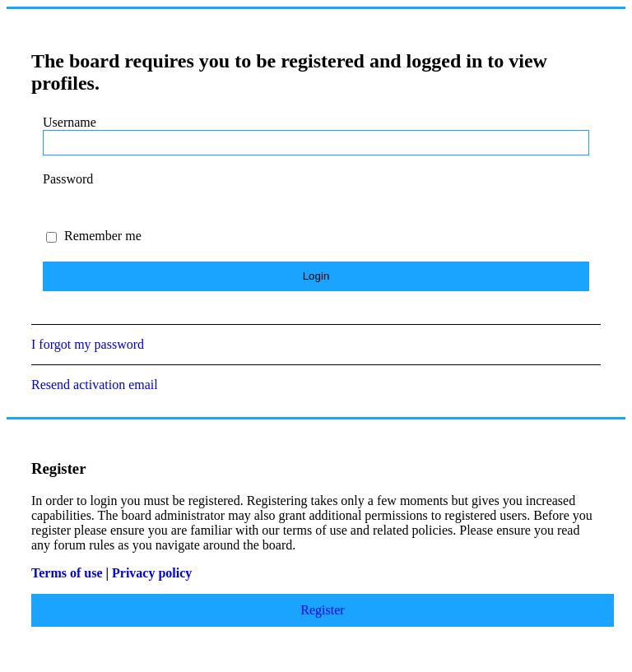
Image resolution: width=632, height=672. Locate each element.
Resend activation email (95, 385)
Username (70, 122)
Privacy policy (152, 573)
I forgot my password (88, 344)
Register (322, 610)
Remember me (94, 236)
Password (68, 179)
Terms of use (67, 573)
